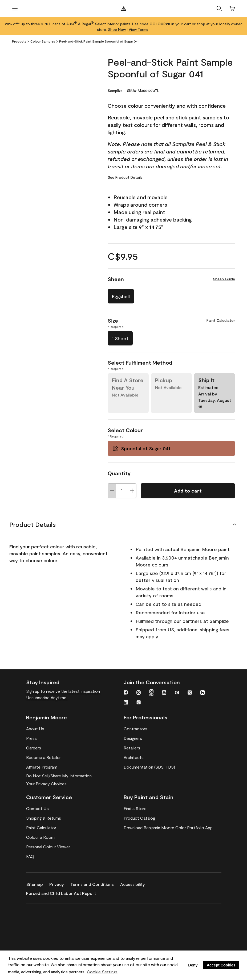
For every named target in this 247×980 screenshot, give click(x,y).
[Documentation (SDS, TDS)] (149, 767)
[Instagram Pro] (151, 693)
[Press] (31, 738)
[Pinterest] (177, 693)
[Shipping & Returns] (44, 818)
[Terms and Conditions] (95, 883)
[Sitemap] (38, 883)
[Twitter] (190, 693)
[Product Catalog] (139, 818)
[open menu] (15, 9)
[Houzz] (203, 693)
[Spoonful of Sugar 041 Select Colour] (171, 448)
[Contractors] (135, 729)
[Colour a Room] (40, 837)
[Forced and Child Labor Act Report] (64, 892)
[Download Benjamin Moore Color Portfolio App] (168, 828)
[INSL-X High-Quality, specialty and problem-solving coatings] (52, 927)
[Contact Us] (37, 808)
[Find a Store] (135, 808)
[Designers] (133, 738)
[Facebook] (126, 693)
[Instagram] (139, 693)
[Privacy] (60, 883)
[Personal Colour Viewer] (48, 847)
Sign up (33, 691)
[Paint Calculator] (41, 828)
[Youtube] (164, 693)
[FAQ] (30, 856)
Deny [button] (193, 965)
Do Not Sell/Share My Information (59, 776)
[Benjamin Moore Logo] (124, 9)
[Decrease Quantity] (112, 491)
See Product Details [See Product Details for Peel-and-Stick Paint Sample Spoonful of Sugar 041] (125, 177)
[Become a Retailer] (43, 757)
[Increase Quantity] (132, 491)
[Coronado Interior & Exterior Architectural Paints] (52, 942)
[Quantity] (122, 491)
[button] (219, 9)
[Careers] (34, 748)
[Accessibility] (136, 883)
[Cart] (232, 9)
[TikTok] (139, 703)
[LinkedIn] (126, 703)
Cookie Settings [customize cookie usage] (102, 972)
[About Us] (35, 729)
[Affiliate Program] (42, 767)
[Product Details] (123, 524)
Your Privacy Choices (46, 784)
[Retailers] (132, 748)
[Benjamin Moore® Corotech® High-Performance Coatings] (52, 911)
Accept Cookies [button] (221, 965)
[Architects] (134, 757)
